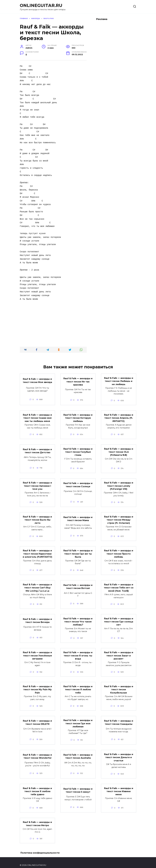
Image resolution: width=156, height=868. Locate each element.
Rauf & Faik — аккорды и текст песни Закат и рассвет (119, 652)
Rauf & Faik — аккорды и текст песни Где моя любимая (78, 719)
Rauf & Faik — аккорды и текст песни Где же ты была (78, 551)
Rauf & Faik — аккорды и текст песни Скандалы (119, 718)
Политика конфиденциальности (40, 847)
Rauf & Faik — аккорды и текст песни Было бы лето (37, 518)
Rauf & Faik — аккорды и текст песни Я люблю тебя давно (37, 786)
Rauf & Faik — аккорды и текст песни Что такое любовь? (78, 619)
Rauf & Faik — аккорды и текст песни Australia (78, 752)
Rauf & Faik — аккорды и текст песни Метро (37, 818)
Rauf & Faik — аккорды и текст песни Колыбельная (119, 686)
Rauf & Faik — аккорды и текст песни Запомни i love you (37, 484)
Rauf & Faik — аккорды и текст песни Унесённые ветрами (37, 652)
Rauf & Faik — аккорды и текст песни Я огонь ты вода (78, 652)
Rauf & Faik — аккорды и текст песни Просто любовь (119, 551)
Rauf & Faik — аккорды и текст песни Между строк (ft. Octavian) (119, 518)
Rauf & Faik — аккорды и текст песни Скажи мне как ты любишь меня (37, 417)
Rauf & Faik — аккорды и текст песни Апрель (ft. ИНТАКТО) (119, 417)
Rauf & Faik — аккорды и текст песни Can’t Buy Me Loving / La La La (37, 585)
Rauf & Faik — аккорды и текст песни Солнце (78, 483)
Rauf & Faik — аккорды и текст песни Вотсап (78, 584)
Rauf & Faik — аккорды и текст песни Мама (78, 517)
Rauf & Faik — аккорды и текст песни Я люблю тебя (78, 686)
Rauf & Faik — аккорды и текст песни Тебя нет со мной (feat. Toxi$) (119, 585)
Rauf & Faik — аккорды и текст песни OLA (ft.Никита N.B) (119, 451)
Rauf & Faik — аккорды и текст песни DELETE (37, 718)
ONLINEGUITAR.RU (41, 5)
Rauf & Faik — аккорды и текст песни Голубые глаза (78, 451)
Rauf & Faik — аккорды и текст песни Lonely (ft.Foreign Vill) (119, 484)
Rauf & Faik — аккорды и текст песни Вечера (37, 618)
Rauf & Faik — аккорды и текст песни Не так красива (78, 381)
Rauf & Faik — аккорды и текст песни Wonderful (37, 752)
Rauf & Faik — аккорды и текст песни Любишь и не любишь (119, 381)
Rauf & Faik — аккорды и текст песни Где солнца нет (119, 619)
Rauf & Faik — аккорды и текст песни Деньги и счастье (119, 753)
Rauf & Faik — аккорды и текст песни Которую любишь (78, 417)
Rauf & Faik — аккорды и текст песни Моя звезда (37, 380)
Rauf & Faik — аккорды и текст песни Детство (37, 450)
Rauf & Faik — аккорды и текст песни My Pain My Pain (37, 686)
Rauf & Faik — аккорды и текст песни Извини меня (119, 786)
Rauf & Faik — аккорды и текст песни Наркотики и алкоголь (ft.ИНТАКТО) (37, 551)
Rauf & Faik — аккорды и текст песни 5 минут (78, 785)
